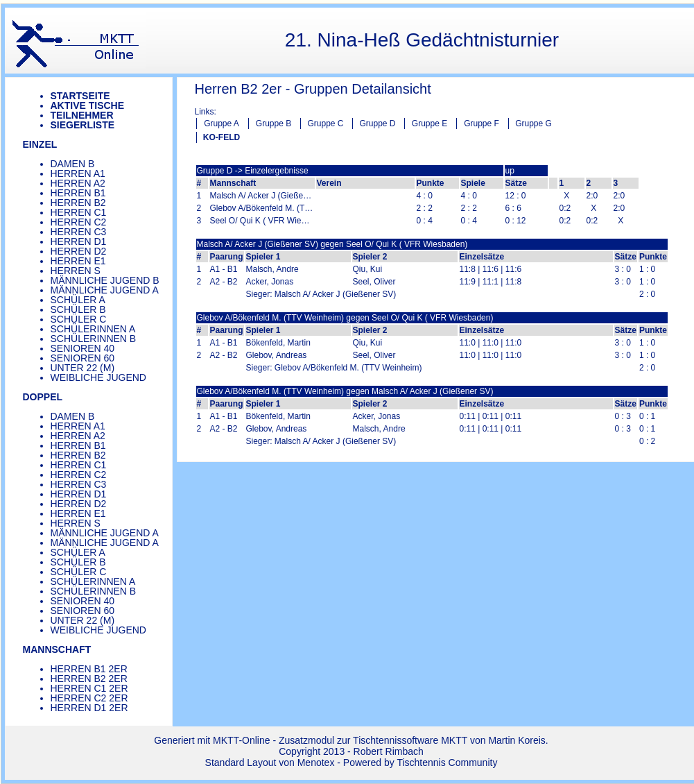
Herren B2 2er (89, 679)
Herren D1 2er (89, 708)
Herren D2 (79, 251)
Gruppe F (482, 123)
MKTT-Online (241, 740)
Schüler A (78, 300)
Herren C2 (79, 222)
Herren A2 (78, 183)
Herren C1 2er (89, 688)
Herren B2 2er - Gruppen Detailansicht (313, 89)
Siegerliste (83, 125)
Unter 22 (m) (83, 368)
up (510, 171)
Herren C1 (79, 212)
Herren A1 (78, 173)
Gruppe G (533, 123)
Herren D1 (79, 241)
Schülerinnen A (93, 329)
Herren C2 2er (89, 698)
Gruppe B (274, 123)
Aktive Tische (88, 105)
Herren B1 (78, 193)
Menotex (316, 762)
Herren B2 (78, 203)
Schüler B (78, 309)
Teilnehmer (82, 115)
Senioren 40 (83, 348)
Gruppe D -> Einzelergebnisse (253, 171)
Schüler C (79, 319)
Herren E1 (78, 261)
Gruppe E (430, 123)
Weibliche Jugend (98, 377)
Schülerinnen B (94, 339)
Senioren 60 (83, 358)
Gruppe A (222, 123)
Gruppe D (377, 123)
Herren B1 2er (89, 669)
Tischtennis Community (447, 762)
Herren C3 (79, 232)
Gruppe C (325, 123)
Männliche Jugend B (105, 280)
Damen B (73, 164)
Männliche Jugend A (105, 290)
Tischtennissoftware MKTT (410, 740)
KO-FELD (222, 137)
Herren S (76, 271)
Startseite (80, 96)
